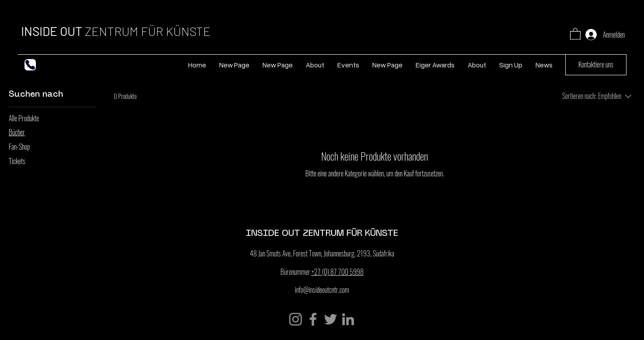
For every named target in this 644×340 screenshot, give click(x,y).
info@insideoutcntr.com (322, 290)
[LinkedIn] (348, 319)
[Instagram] (296, 319)
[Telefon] (30, 65)
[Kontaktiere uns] (596, 65)
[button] (575, 33)
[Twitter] (331, 319)
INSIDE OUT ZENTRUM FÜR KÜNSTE (322, 233)
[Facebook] (313, 319)
